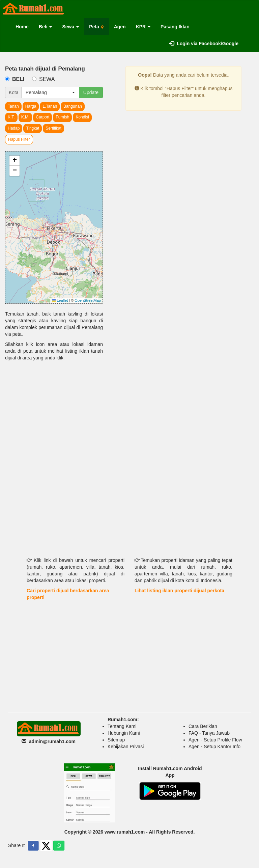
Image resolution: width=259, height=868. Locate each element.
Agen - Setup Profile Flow (215, 740)
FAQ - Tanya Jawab (209, 733)
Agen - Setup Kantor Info (214, 747)
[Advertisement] (54, 413)
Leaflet (60, 300)
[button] (15, 161)
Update (91, 92)
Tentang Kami (122, 726)
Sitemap (116, 740)
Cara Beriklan (203, 726)
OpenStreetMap (88, 300)
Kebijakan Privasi (126, 747)
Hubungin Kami (124, 733)
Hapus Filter (19, 139)
